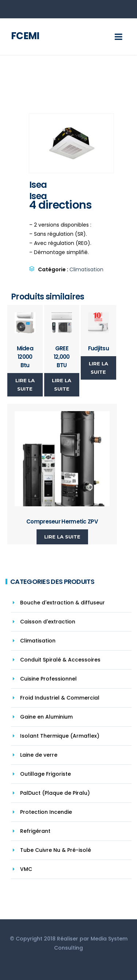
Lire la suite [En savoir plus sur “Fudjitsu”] (98, 368)
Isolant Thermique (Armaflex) (60, 736)
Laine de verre (39, 755)
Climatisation (86, 269)
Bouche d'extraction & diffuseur (62, 603)
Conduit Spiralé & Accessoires (60, 660)
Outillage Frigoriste (45, 774)
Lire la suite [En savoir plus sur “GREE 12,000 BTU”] (62, 385)
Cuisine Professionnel (48, 679)
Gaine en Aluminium (46, 717)
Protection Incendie (46, 812)
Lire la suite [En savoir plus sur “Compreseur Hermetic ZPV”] (62, 537)
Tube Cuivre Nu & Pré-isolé (56, 850)
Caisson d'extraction (48, 622)
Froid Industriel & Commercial (60, 698)
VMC (26, 869)
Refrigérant (35, 831)
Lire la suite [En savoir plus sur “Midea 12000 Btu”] (25, 385)
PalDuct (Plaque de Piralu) (55, 793)
